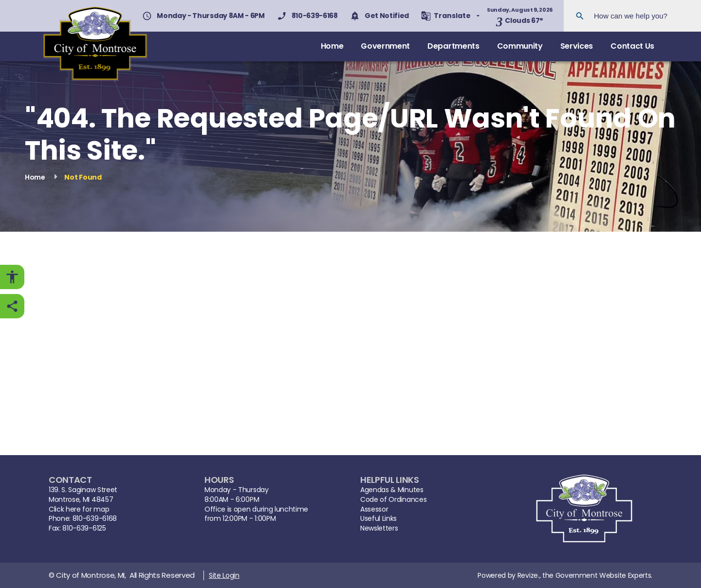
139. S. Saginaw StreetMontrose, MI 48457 (83, 495)
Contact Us (632, 46)
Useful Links (378, 519)
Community (520, 46)
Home (332, 46)
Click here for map (79, 509)
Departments (453, 46)
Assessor (374, 509)
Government (385, 46)
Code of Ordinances (393, 500)
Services (577, 46)
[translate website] (450, 16)
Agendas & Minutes (392, 490)
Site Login (224, 575)
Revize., (529, 575)
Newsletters (379, 528)
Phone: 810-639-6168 (83, 519)
